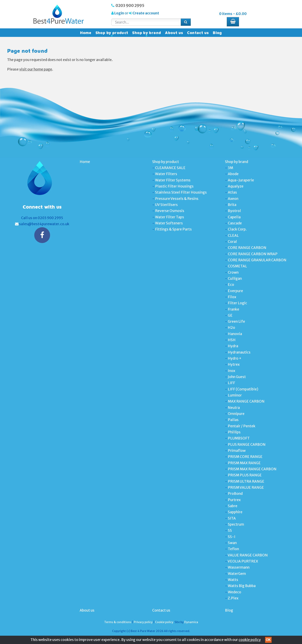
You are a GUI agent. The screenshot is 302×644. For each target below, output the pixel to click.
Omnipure (236, 414)
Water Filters (166, 174)
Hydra (233, 346)
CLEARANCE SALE (170, 168)
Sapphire (235, 512)
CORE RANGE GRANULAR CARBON (257, 260)
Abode (233, 174)
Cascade (235, 223)
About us (174, 33)
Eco (231, 285)
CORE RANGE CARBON (247, 248)
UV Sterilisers (166, 205)
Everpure (235, 291)
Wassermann (239, 567)
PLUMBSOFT (239, 438)
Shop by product (112, 34)
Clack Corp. (237, 229)
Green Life (236, 321)
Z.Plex (233, 598)
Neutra (234, 408)
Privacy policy (143, 622)
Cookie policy (164, 622)
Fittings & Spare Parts (173, 229)
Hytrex (234, 364)
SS (230, 530)
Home (86, 33)
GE (230, 315)
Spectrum (236, 524)
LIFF (231, 383)
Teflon (233, 549)
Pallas (233, 420)
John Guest (237, 377)
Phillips (234, 432)
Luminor (235, 395)
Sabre (233, 506)
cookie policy (250, 640)
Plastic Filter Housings (174, 186)
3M (230, 168)
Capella (234, 217)
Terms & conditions (118, 622)
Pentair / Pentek (242, 426)
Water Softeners (169, 223)
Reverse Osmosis (170, 211)
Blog (217, 33)
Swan (232, 543)
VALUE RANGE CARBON (248, 555)
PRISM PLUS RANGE (245, 475)
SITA (232, 518)
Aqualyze (236, 186)
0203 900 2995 (130, 5)
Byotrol (234, 211)
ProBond (235, 494)
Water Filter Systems (173, 180)
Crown (233, 272)
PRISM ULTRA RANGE (246, 481)
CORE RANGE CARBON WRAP (253, 254)
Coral (232, 242)
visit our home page (36, 69)
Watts (233, 580)
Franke (233, 309)
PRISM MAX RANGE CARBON (252, 469)
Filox (232, 297)
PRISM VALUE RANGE (246, 488)
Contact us (198, 33)
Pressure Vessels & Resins (177, 199)
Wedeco (235, 592)
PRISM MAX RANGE (244, 463)
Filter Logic (237, 303)
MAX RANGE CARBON (246, 401)
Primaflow (237, 451)
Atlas (232, 192)
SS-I (232, 537)
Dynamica (191, 622)
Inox (231, 371)
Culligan (235, 279)
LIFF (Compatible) (243, 389)
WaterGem (237, 574)
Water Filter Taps (170, 217)
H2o (231, 328)
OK (268, 640)
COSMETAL (237, 266)
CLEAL (233, 236)
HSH (232, 340)
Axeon (233, 199)
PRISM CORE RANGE (245, 457)
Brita (232, 205)
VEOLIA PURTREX (243, 561)
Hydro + (235, 358)
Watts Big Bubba (242, 586)
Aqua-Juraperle (241, 180)
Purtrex (234, 500)
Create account (146, 13)
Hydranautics (239, 352)
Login (119, 13)
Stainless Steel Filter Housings (181, 192)
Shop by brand (147, 34)
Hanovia (235, 334)
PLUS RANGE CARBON (247, 445)
